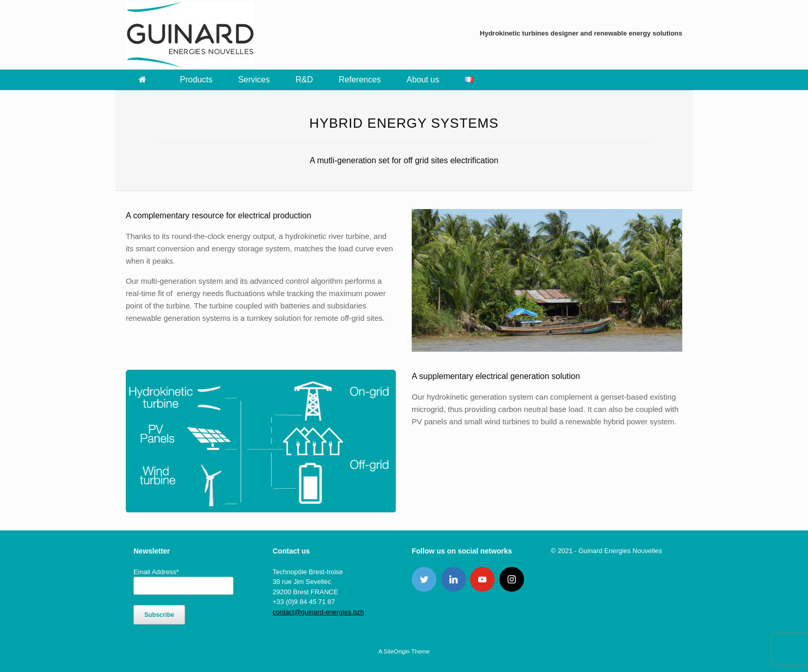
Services (254, 80)
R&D (305, 80)
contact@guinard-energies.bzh (318, 612)
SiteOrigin (397, 651)
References (360, 80)
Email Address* (156, 572)
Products (196, 80)
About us (423, 80)
